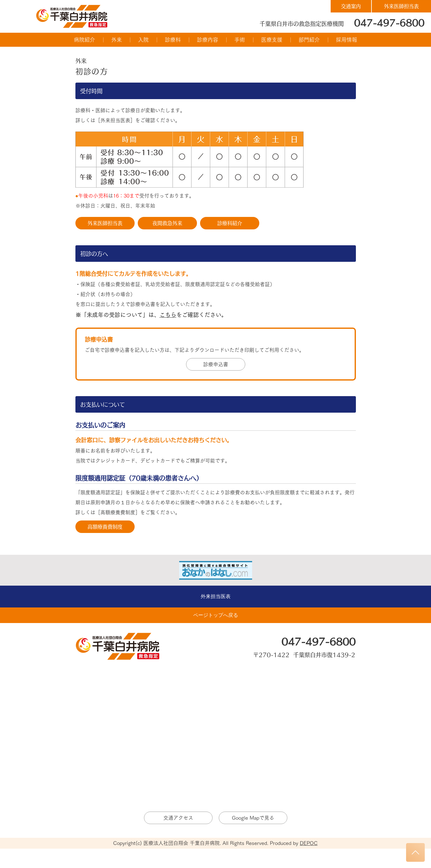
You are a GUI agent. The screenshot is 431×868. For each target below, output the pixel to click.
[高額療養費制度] (105, 527)
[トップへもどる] (415, 852)
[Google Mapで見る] (253, 818)
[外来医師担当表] (401, 6)
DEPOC (309, 843)
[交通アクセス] (178, 818)
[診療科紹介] (230, 223)
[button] (85, 40)
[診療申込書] (216, 364)
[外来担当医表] (216, 597)
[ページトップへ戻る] (216, 615)
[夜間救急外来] (167, 223)
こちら (168, 315)
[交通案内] (351, 6)
